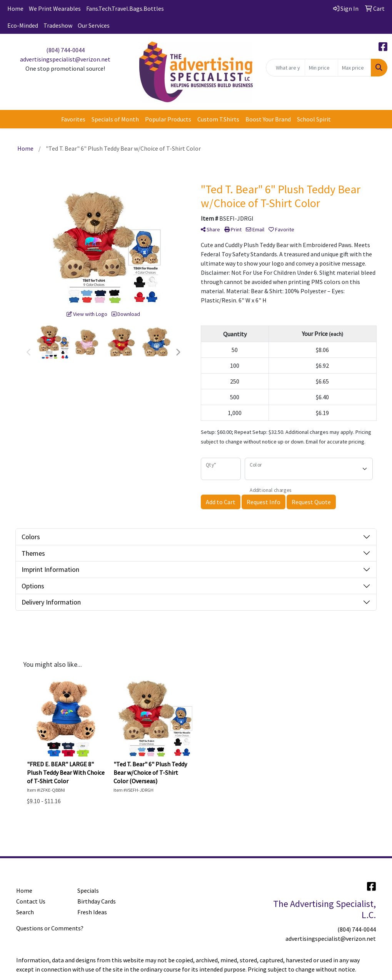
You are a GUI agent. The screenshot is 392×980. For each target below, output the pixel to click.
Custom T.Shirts (218, 119)
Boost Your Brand (268, 119)
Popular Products (168, 119)
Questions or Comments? (50, 928)
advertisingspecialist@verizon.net (65, 59)
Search (25, 912)
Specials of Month (115, 119)
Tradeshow (58, 25)
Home (15, 8)
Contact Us (31, 901)
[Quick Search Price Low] (321, 68)
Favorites (73, 119)
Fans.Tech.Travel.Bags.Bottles (125, 8)
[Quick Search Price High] (354, 68)
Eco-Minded (23, 25)
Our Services (94, 25)
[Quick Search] (285, 68)
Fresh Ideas (92, 912)
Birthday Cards (97, 901)
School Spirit (314, 119)
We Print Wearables (55, 8)
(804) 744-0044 (65, 50)
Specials (88, 890)
